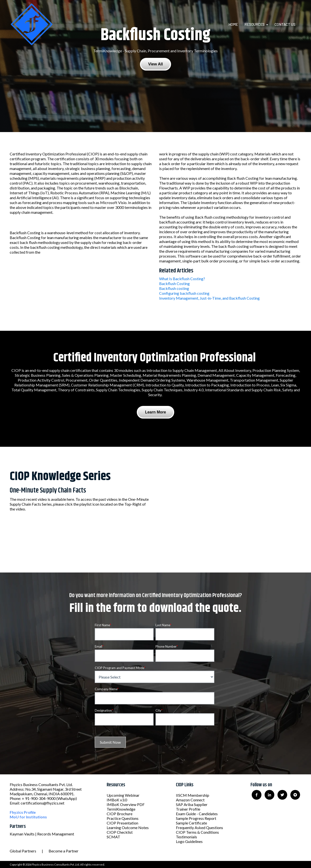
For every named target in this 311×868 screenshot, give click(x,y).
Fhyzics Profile (23, 812)
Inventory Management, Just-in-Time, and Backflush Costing (209, 298)
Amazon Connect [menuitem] (190, 800)
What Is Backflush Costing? (182, 279)
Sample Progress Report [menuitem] (196, 818)
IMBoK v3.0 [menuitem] (117, 800)
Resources (255, 24)
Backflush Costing (174, 283)
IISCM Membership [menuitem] (193, 795)
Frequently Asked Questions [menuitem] (199, 828)
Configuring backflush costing (184, 293)
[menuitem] (236, 24)
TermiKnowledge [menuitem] (121, 809)
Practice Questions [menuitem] (123, 818)
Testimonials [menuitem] (186, 837)
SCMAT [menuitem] (113, 837)
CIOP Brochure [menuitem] (120, 814)
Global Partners (23, 851)
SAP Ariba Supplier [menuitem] (192, 804)
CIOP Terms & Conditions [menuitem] (197, 832)
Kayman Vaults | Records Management (42, 834)
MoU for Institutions (28, 817)
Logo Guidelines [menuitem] (189, 841)
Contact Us (285, 24)
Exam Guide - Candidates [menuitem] (197, 814)
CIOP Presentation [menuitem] (122, 823)
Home (233, 24)
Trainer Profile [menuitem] (188, 809)
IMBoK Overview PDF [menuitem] (126, 804)
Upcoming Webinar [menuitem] (123, 795)
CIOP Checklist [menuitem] (120, 832)
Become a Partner (64, 851)
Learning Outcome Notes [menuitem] (128, 828)
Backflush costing (174, 288)
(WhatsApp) (67, 798)
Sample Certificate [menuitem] (191, 823)
